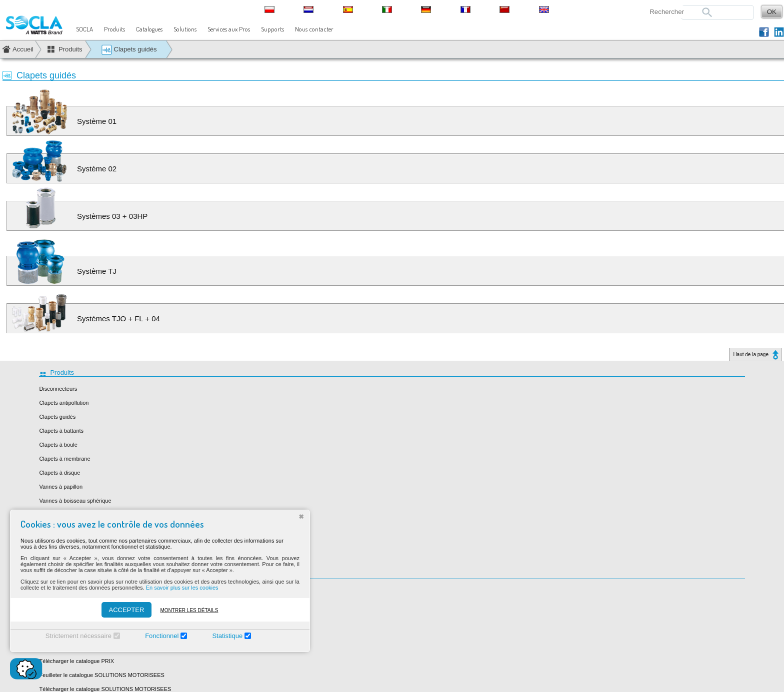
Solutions (185, 29)
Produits (114, 29)
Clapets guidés (129, 50)
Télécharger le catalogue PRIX (76, 661)
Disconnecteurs (58, 389)
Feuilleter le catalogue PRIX (73, 647)
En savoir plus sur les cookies (182, 588)
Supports (272, 29)
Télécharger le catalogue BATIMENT (84, 633)
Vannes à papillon (61, 487)
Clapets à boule (58, 445)
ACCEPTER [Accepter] (127, 610)
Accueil (23, 49)
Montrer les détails (189, 610)
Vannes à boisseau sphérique (75, 501)
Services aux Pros (229, 29)
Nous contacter (314, 29)
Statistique (227, 636)
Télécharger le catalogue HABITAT (81, 605)
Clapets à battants (61, 431)
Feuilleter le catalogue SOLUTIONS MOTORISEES (101, 675)
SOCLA (84, 29)
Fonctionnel (162, 636)
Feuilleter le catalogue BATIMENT (80, 619)
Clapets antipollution (64, 403)
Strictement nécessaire (78, 636)
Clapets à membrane (64, 459)
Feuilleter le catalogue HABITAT (78, 591)
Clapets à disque (59, 473)
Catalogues (149, 29)
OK (772, 12)
